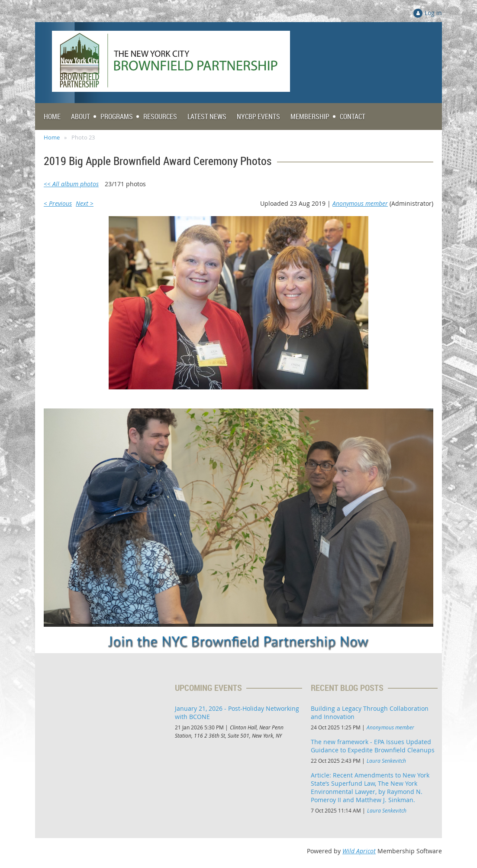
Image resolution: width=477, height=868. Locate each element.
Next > (85, 203)
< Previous (58, 203)
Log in (433, 13)
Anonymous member (360, 203)
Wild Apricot (359, 851)
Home (52, 137)
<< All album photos (71, 184)
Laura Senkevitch (386, 761)
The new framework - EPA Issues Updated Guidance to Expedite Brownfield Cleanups (373, 746)
